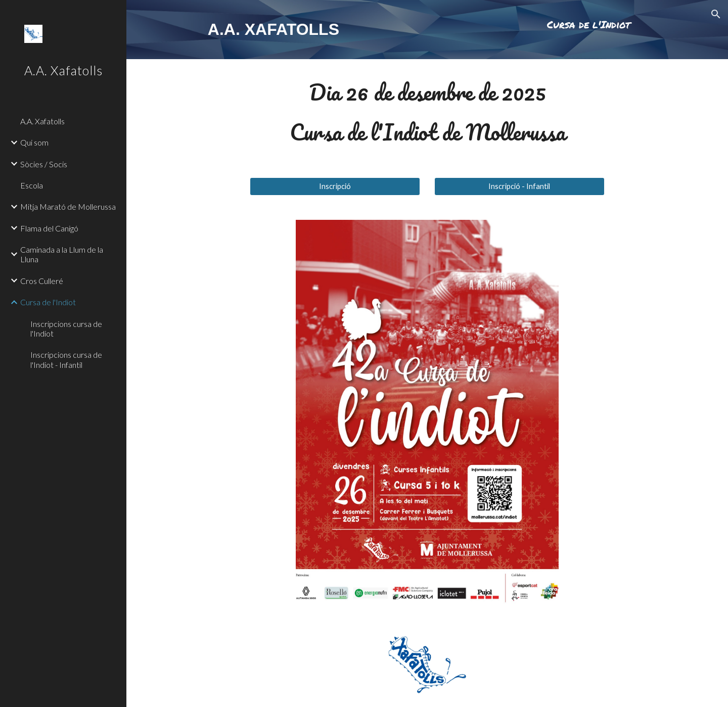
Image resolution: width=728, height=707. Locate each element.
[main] (289, 30)
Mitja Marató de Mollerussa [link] (68, 206)
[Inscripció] (335, 186)
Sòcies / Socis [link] (44, 164)
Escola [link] (32, 185)
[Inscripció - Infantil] (519, 186)
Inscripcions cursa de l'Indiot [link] (66, 328)
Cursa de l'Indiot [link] (48, 302)
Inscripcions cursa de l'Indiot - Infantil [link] (66, 359)
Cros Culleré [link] (42, 281)
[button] (716, 14)
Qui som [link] (34, 142)
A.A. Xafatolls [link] (42, 121)
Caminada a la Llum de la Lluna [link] (62, 254)
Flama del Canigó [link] (49, 228)
